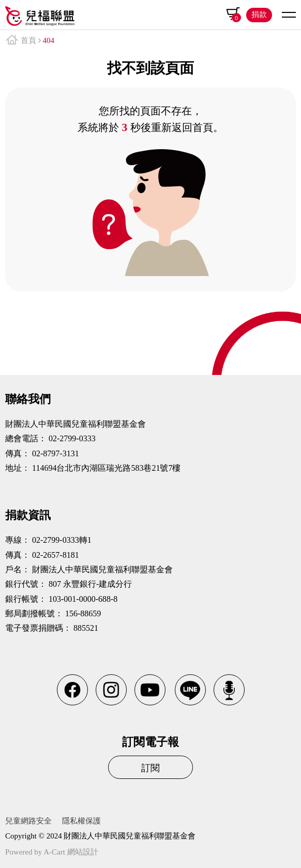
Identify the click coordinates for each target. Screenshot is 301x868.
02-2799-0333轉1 (62, 540)
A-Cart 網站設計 (71, 852)
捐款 (259, 15)
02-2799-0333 (72, 438)
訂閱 (151, 768)
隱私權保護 (81, 821)
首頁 (28, 40)
